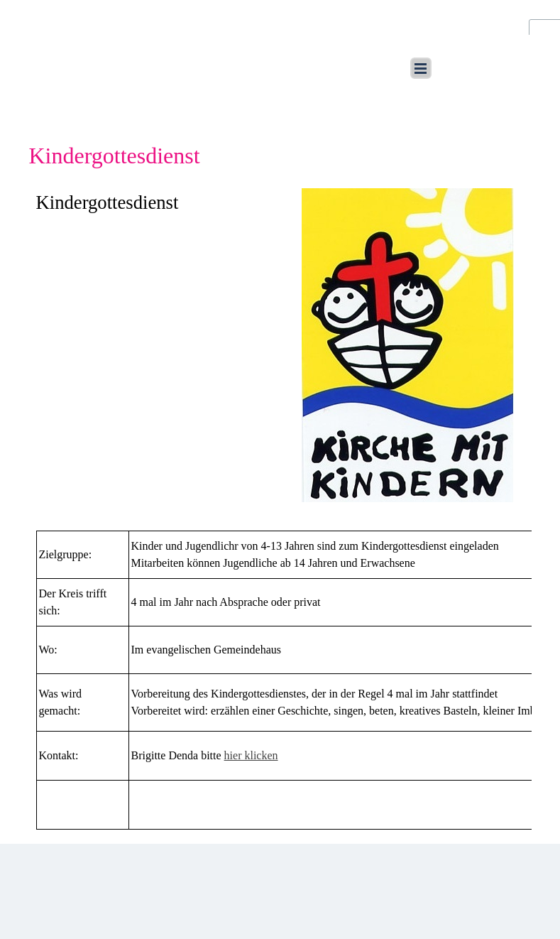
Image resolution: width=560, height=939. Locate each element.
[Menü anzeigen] (421, 68)
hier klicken (251, 755)
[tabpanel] (153, 202)
